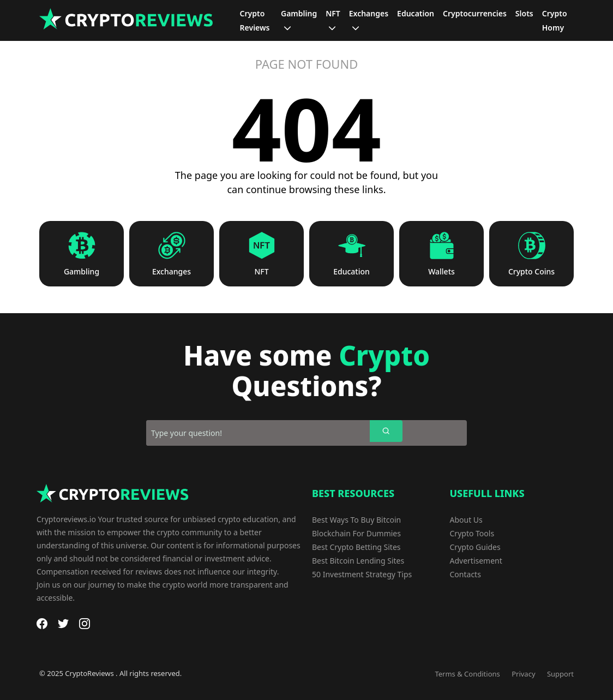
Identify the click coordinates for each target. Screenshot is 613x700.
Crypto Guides (475, 547)
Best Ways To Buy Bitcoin (356, 520)
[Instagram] (85, 624)
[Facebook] (42, 624)
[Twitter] (63, 624)
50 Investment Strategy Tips (362, 574)
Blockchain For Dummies (356, 533)
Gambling (82, 272)
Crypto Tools (472, 533)
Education (351, 272)
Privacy (523, 674)
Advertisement (476, 561)
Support (560, 674)
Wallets (441, 272)
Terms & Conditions (467, 674)
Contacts (465, 574)
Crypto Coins (531, 272)
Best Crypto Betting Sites (356, 547)
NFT (261, 272)
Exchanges (172, 272)
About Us (466, 520)
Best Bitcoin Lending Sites (358, 561)
